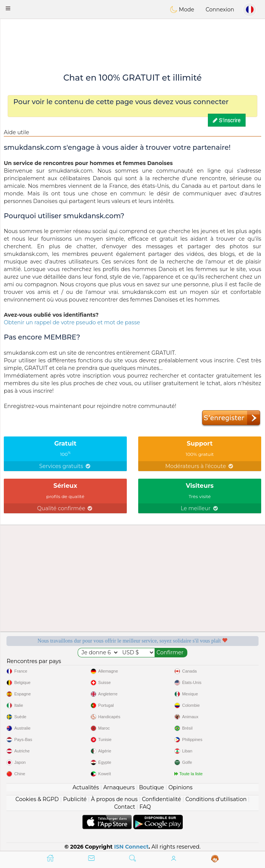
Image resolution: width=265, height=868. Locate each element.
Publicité (75, 799)
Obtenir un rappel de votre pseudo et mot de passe (72, 322)
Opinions (180, 787)
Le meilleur (200, 508)
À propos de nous (114, 799)
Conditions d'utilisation (216, 799)
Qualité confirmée (65, 508)
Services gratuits (65, 466)
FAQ (145, 807)
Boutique (152, 787)
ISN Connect (132, 847)
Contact (125, 807)
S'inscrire (227, 120)
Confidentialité (162, 799)
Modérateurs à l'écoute (200, 466)
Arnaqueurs (119, 787)
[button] (8, 8)
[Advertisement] (132, 40)
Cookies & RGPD (37, 799)
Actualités (85, 787)
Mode (182, 10)
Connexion (220, 10)
